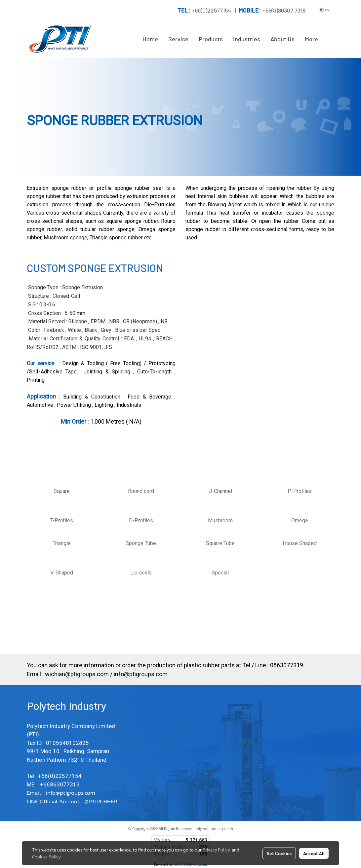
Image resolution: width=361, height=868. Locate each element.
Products (211, 39)
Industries (247, 39)
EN (324, 10)
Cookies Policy (46, 856)
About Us (282, 39)
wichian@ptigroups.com (77, 674)
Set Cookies (279, 853)
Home (150, 39)
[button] (329, 39)
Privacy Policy (216, 850)
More (311, 39)
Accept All (314, 853)
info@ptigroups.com (141, 674)
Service (178, 39)
